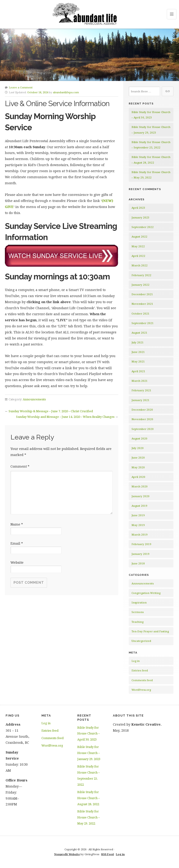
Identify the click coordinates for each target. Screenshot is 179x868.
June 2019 (138, 515)
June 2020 (138, 457)
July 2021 (138, 342)
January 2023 (140, 217)
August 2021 (139, 333)
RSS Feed (108, 854)
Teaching (137, 622)
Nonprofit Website (67, 854)
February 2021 (141, 390)
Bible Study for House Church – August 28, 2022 (88, 798)
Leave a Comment (21, 87)
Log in (136, 661)
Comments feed (142, 680)
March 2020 (140, 486)
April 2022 (138, 256)
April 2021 (138, 371)
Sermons (138, 612)
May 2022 (138, 246)
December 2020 (142, 410)
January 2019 (140, 554)
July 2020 (138, 448)
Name (17, 524)
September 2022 (143, 227)
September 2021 (143, 323)
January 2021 (140, 400)
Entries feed (140, 670)
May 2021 (138, 361)
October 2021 (140, 313)
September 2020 (143, 429)
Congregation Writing (146, 593)
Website (17, 562)
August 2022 (139, 236)
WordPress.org (141, 690)
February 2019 (141, 544)
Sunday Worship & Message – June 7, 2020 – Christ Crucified (51, 411)
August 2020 (139, 438)
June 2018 (138, 563)
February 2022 (141, 275)
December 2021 (142, 294)
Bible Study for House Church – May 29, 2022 (88, 817)
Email (17, 543)
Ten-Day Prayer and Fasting (150, 631)
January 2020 (140, 496)
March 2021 (140, 381)
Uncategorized (141, 641)
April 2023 (138, 208)
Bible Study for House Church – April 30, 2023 (88, 734)
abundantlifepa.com (66, 92)
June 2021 (138, 352)
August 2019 (139, 506)
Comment (20, 466)
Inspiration (139, 602)
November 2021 (142, 304)
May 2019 (138, 525)
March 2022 (140, 265)
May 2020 (138, 467)
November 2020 (142, 419)
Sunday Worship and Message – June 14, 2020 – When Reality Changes (65, 417)
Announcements (34, 399)
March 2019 (140, 535)
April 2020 (138, 477)
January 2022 (140, 285)
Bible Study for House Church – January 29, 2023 (89, 753)
